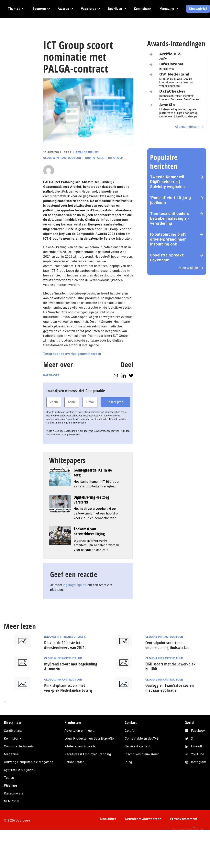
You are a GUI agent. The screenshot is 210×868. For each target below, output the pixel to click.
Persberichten (75, 762)
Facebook (198, 731)
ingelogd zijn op (75, 585)
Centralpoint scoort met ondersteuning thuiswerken (168, 645)
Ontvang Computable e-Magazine (29, 762)
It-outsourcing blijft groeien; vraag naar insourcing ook (168, 239)
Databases (51, 375)
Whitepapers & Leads (80, 746)
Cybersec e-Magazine (20, 770)
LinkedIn (197, 746)
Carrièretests (13, 731)
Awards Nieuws (87, 152)
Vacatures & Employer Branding (88, 754)
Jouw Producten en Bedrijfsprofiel (90, 738)
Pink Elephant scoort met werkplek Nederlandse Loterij (68, 688)
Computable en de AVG (142, 738)
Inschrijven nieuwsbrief (142, 754)
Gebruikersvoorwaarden (143, 819)
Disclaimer (108, 819)
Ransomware (14, 793)
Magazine (11, 754)
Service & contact (138, 746)
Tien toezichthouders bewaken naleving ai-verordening (170, 218)
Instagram (199, 762)
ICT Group (116, 158)
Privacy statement (184, 819)
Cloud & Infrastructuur (62, 158)
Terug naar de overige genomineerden (72, 354)
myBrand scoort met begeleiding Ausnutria (71, 666)
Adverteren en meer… (80, 731)
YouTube (198, 754)
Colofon (131, 731)
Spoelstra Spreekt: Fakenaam (167, 258)
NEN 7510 (11, 801)
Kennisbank (13, 738)
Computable (94, 158)
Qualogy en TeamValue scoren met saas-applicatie (170, 688)
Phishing (10, 786)
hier (48, 434)
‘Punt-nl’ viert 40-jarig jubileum (170, 200)
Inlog (128, 762)
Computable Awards (19, 746)
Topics (9, 778)
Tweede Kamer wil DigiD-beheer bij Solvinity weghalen (167, 182)
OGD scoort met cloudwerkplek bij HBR (170, 666)
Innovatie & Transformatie (65, 637)
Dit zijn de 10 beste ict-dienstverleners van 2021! (65, 645)
